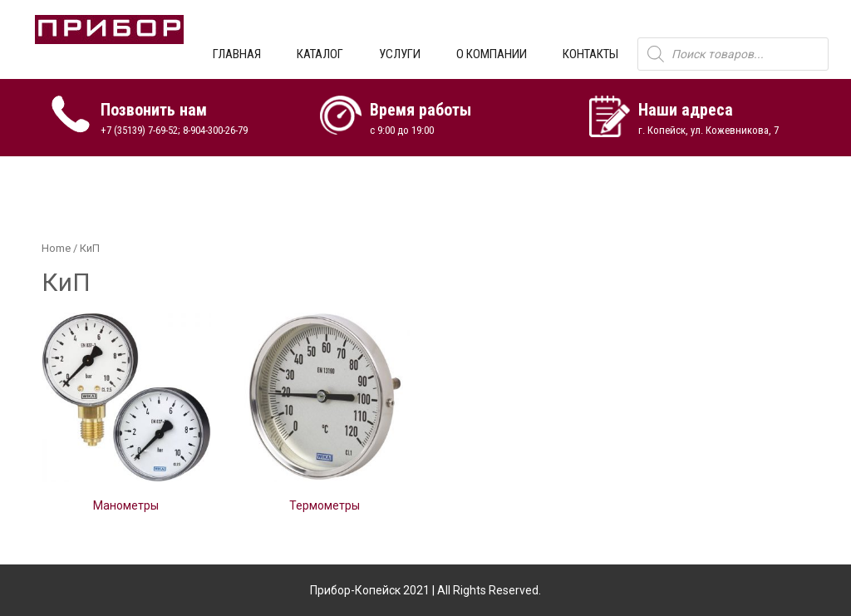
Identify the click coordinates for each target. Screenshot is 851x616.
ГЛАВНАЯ (237, 54)
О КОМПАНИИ (492, 54)
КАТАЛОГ (320, 54)
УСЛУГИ (400, 54)
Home (56, 248)
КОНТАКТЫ (590, 54)
